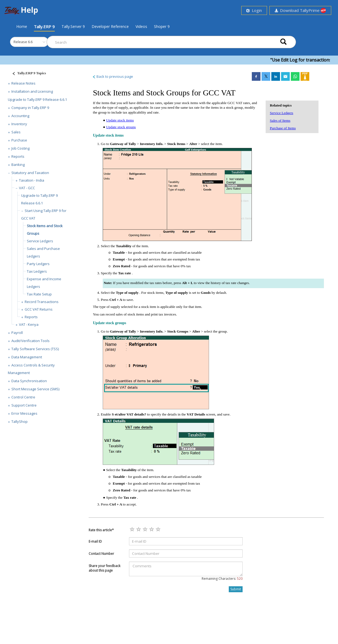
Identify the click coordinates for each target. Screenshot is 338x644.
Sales (16, 132)
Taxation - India (32, 180)
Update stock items (120, 120)
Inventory (19, 124)
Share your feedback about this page (104, 568)
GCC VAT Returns (39, 309)
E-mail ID (95, 541)
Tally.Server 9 (73, 26)
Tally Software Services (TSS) (35, 349)
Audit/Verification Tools (30, 341)
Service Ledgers (40, 241)
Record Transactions (42, 302)
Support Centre (24, 405)
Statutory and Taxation (30, 173)
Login (254, 10)
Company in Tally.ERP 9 (30, 108)
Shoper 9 (162, 26)
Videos (141, 26)
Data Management (27, 357)
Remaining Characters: (222, 579)
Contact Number (101, 554)
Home (22, 26)
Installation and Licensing (32, 91)
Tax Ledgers (37, 271)
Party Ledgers (38, 264)
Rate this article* (101, 530)
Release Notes (23, 83)
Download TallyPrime (300, 10)
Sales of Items (280, 120)
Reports (18, 156)
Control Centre (23, 397)
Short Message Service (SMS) (35, 389)
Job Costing (20, 148)
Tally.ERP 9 (44, 27)
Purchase (19, 140)
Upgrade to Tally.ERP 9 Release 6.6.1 (37, 99)
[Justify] (27, 74)
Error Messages (24, 413)
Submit (236, 589)
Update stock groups (121, 127)
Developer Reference (110, 26)
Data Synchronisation (29, 381)
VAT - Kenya (29, 324)
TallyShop (20, 421)
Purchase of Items (283, 128)
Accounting (20, 116)
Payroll (17, 333)
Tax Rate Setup (39, 294)
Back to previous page (113, 76)
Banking (18, 165)
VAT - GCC (27, 188)
